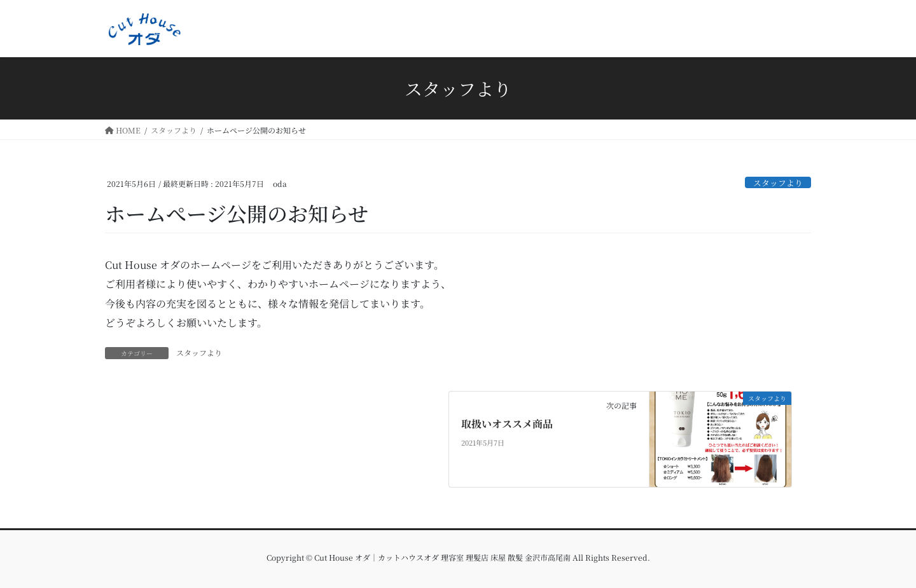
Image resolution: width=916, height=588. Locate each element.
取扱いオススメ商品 (507, 424)
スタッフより (778, 183)
